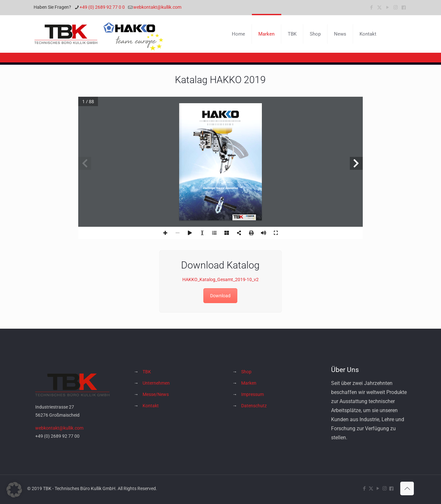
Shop (246, 372)
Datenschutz (254, 406)
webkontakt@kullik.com (59, 428)
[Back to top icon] (407, 488)
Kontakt (151, 406)
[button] (14, 490)
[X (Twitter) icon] (379, 7)
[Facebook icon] (371, 7)
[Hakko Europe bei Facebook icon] (404, 7)
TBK (147, 372)
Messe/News (156, 394)
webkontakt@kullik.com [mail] (157, 7)
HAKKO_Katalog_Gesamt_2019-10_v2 (220, 279)
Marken (249, 383)
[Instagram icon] (396, 7)
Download (220, 296)
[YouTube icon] (387, 7)
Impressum (253, 394)
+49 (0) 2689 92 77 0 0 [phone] (102, 7)
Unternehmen (156, 383)
